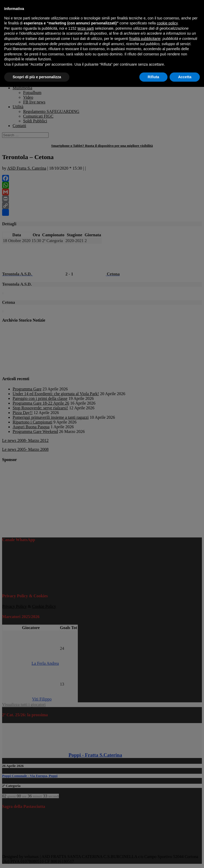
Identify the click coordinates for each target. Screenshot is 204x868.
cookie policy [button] (167, 23)
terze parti (86, 28)
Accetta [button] (185, 77)
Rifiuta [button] (154, 77)
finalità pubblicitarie (145, 39)
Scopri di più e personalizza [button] (37, 77)
